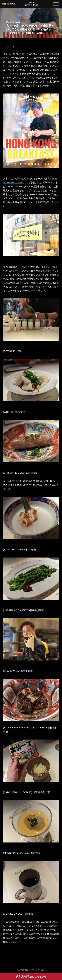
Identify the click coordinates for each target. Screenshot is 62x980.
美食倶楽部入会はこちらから (31, 977)
